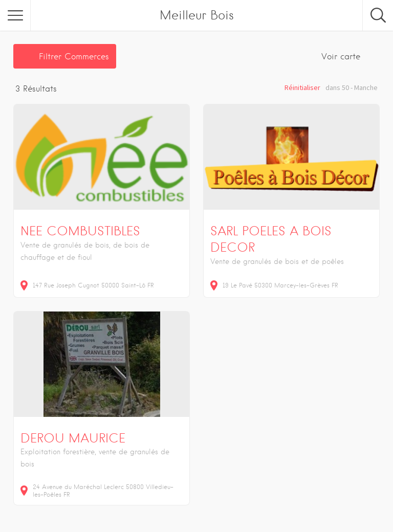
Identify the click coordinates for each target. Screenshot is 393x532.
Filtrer (74, 57)
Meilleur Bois (197, 15)
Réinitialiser (302, 87)
